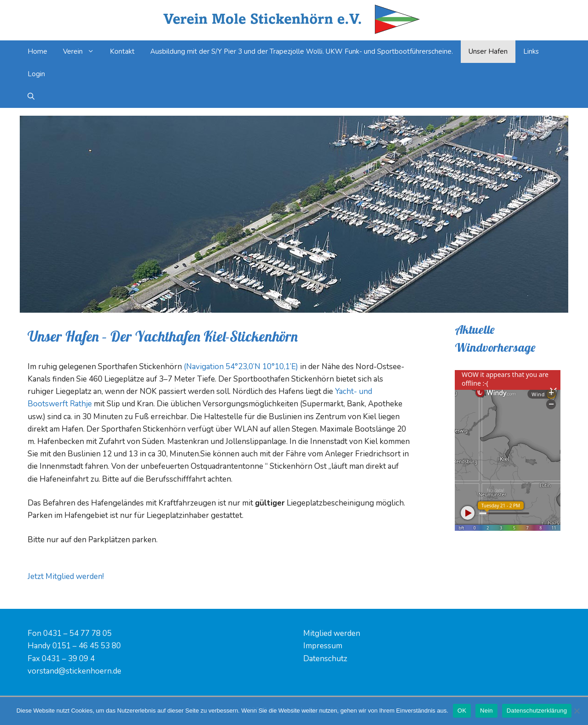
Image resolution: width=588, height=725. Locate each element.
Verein (82, 52)
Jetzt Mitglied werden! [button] (66, 576)
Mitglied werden (332, 633)
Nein (486, 711)
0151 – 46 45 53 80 (87, 646)
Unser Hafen (488, 51)
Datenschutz (325, 659)
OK (462, 711)
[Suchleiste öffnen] (31, 97)
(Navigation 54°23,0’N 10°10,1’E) (241, 367)
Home (37, 51)
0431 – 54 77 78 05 (77, 633)
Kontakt (122, 51)
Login (36, 74)
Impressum (323, 646)
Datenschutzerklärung (537, 711)
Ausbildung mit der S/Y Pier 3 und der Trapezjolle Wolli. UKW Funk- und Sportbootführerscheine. (302, 51)
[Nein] (577, 711)
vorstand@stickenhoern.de (74, 671)
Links (531, 51)
